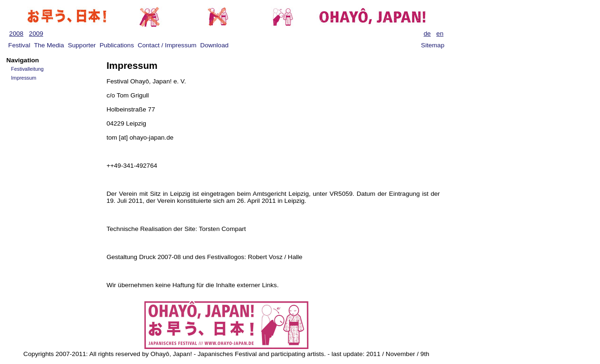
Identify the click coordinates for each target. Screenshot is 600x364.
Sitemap (433, 45)
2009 (36, 33)
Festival (19, 45)
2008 (16, 33)
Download (214, 45)
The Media (49, 45)
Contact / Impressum (167, 45)
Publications (116, 45)
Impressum (24, 78)
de (427, 33)
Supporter (82, 45)
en (440, 33)
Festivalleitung (28, 69)
